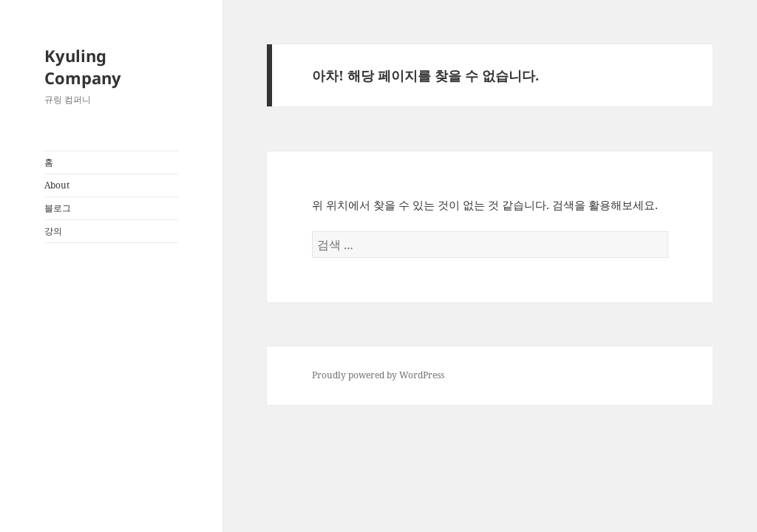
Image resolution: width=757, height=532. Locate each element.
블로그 (58, 208)
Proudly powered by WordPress (378, 375)
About (57, 185)
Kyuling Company (83, 66)
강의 (53, 231)
